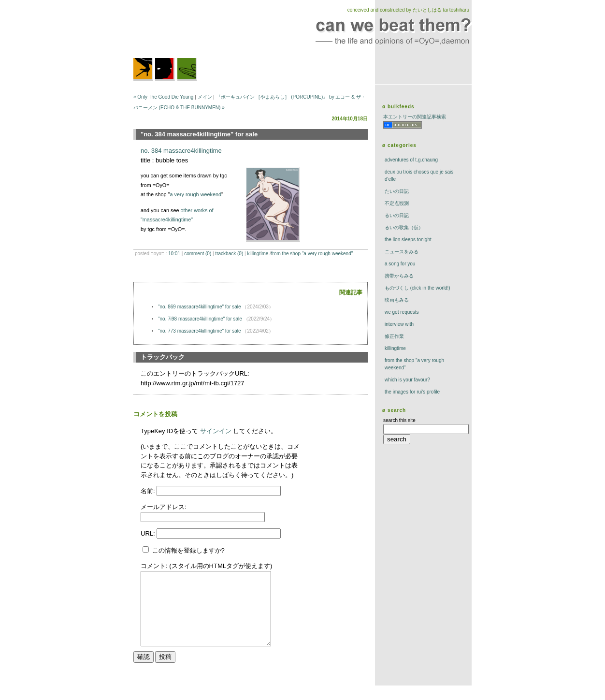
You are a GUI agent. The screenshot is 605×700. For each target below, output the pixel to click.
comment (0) (198, 254)
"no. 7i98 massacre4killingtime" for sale (200, 319)
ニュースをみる (402, 252)
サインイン (216, 431)
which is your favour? (407, 380)
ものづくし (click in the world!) (418, 288)
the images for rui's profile (412, 392)
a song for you (400, 264)
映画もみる (397, 300)
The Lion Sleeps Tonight (408, 240)
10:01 (174, 254)
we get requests (402, 312)
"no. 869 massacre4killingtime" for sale (200, 307)
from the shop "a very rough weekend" (312, 254)
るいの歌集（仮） (404, 227)
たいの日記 (397, 191)
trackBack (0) (229, 254)
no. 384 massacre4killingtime (181, 151)
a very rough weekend (195, 194)
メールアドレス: (164, 507)
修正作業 (394, 336)
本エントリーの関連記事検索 (415, 117)
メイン (205, 97)
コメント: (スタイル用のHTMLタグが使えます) (206, 566)
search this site (399, 420)
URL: (149, 533)
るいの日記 (397, 215)
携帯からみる (399, 276)
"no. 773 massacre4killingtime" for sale (200, 331)
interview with (399, 324)
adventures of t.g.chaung (411, 160)
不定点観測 (397, 203)
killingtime (258, 254)
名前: (149, 491)
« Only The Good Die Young (163, 97)
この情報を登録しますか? (184, 550)
